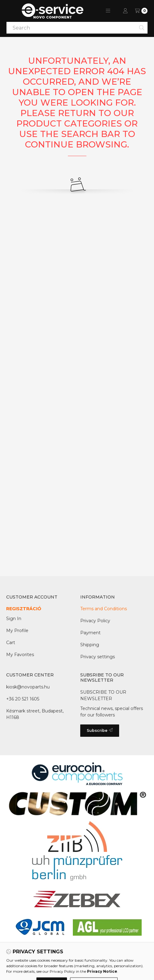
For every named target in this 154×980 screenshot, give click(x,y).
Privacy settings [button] (98, 657)
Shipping (90, 645)
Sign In (14, 619)
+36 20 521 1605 (23, 699)
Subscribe (100, 730)
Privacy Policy (95, 621)
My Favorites (20, 655)
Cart (11, 643)
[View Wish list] (141, 11)
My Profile (17, 631)
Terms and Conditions (104, 609)
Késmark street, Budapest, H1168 (35, 714)
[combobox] (77, 28)
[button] (108, 11)
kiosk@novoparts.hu (28, 687)
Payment (90, 633)
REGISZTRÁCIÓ (24, 609)
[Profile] (125, 11)
